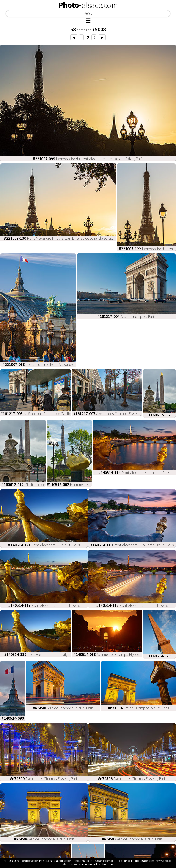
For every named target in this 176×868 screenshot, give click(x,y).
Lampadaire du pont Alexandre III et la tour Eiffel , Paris (88, 159)
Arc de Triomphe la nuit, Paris (63, 708)
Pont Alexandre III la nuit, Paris (134, 473)
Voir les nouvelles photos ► (96, 864)
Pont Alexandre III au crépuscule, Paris (132, 545)
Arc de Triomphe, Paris (126, 317)
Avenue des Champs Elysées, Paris (44, 779)
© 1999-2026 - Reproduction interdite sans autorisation (38, 861)
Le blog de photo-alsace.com (136, 861)
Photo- (88, 5)
